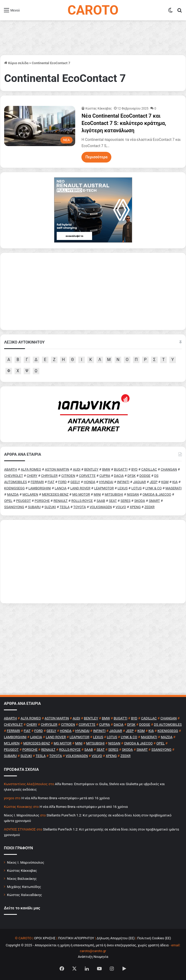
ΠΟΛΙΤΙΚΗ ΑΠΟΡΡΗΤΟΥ (76, 938)
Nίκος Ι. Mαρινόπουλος (22, 815)
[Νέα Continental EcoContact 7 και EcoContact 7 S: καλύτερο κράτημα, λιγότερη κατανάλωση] (40, 126)
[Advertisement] (93, 562)
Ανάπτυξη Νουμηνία (93, 957)
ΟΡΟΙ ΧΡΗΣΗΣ (45, 938)
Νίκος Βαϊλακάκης (22, 879)
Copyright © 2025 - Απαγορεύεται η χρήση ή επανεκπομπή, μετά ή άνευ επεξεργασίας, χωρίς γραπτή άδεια (87, 945)
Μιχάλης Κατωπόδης (24, 887)
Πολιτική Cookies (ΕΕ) (154, 938)
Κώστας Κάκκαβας (98, 109)
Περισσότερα (96, 157)
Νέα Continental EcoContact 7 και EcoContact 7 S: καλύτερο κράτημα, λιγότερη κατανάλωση (124, 123)
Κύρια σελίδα (16, 63)
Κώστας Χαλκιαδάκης (24, 895)
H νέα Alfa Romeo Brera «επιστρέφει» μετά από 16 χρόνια (65, 798)
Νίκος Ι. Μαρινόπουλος (26, 862)
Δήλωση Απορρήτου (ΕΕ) (116, 938)
